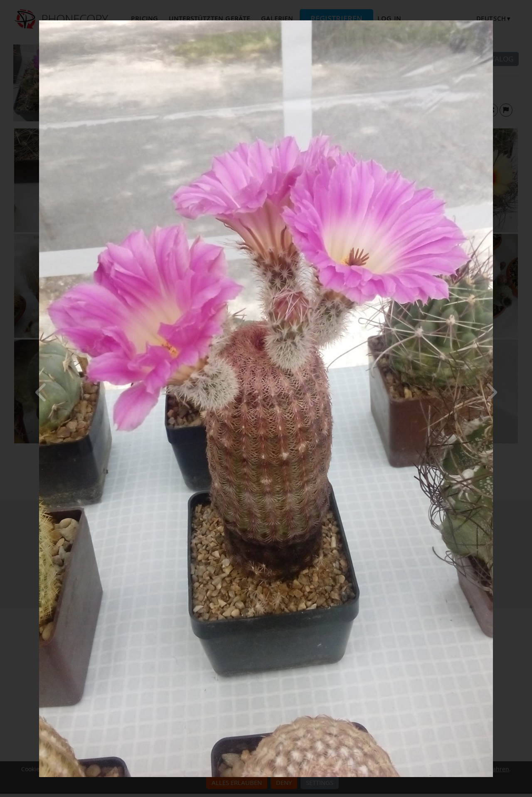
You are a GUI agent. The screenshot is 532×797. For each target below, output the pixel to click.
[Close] (491, 22)
